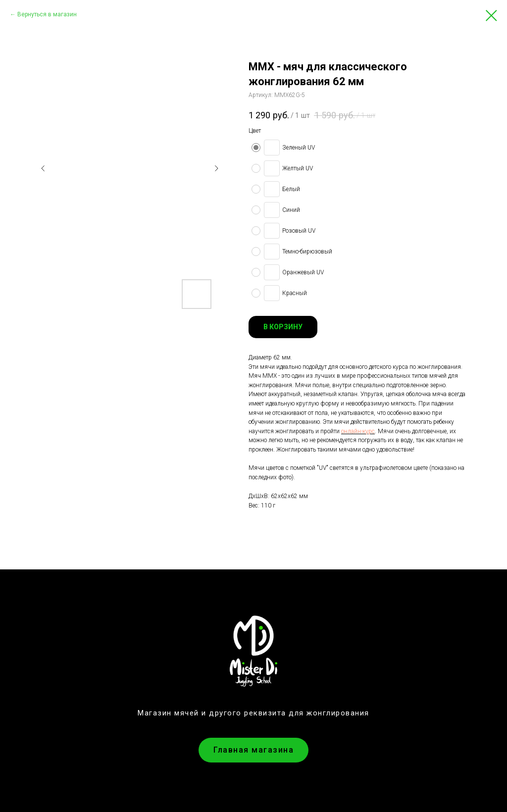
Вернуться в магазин (47, 14)
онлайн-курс (358, 431)
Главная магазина (253, 750)
